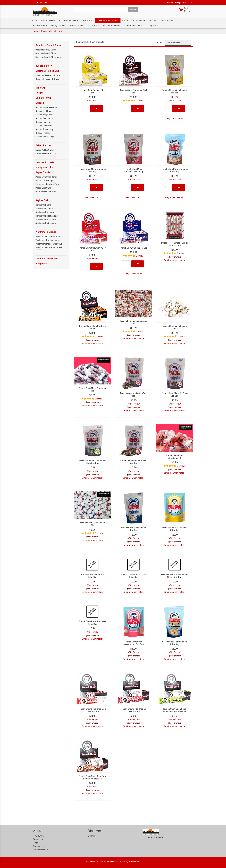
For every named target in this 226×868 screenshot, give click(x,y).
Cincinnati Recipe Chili (69, 20)
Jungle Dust (153, 26)
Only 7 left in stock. (133, 197)
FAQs (35, 843)
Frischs (125, 20)
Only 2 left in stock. (133, 274)
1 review (140, 101)
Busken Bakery (48, 20)
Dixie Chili (88, 20)
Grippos (153, 20)
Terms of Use (39, 846)
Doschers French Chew (107, 20)
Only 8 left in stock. (175, 119)
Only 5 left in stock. (92, 197)
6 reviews (140, 332)
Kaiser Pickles (167, 20)
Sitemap (92, 836)
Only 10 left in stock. (175, 197)
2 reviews (99, 399)
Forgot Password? (41, 850)
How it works (39, 836)
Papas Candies (77, 26)
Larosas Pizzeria (39, 26)
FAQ (170, 2)
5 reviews (181, 253)
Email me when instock (175, 260)
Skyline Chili (94, 26)
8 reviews (140, 256)
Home (34, 20)
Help (178, 2)
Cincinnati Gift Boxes (134, 26)
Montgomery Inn (59, 26)
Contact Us (38, 839)
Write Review (93, 101)
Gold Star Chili (139, 20)
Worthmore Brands (112, 26)
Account (187, 2)
